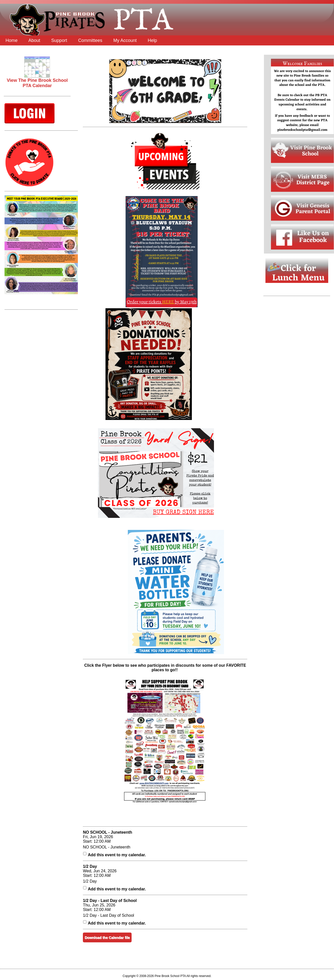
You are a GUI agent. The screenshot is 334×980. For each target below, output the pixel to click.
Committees (90, 40)
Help (152, 40)
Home (12, 40)
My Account (125, 40)
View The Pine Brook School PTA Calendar (37, 81)
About (34, 40)
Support (59, 40)
